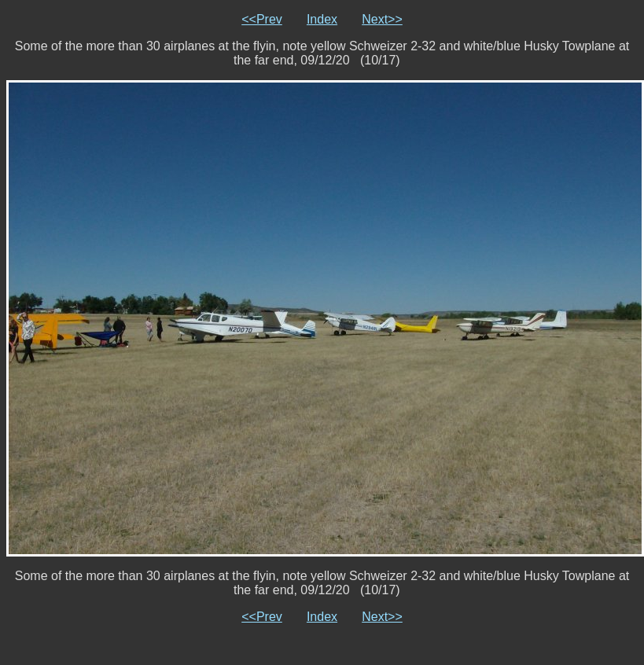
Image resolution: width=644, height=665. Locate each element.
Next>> (382, 19)
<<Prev (262, 19)
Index (322, 19)
